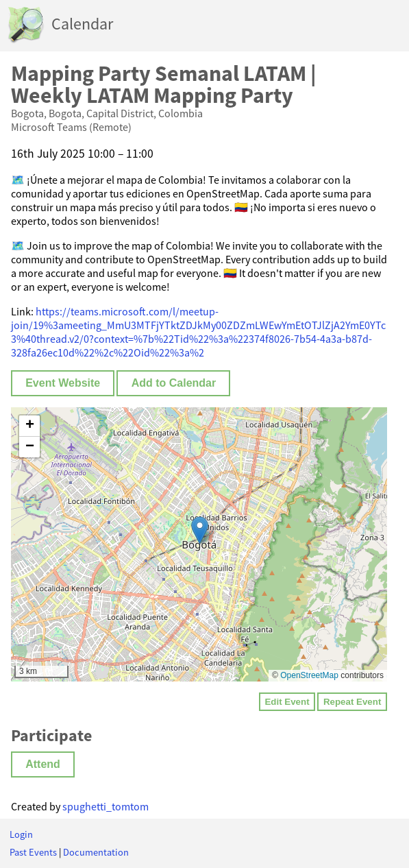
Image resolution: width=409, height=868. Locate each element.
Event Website (63, 383)
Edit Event (287, 702)
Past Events (33, 852)
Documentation (96, 852)
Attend (43, 764)
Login (21, 834)
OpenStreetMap (309, 675)
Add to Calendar (174, 383)
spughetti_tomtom (106, 806)
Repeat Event (352, 702)
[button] (200, 530)
